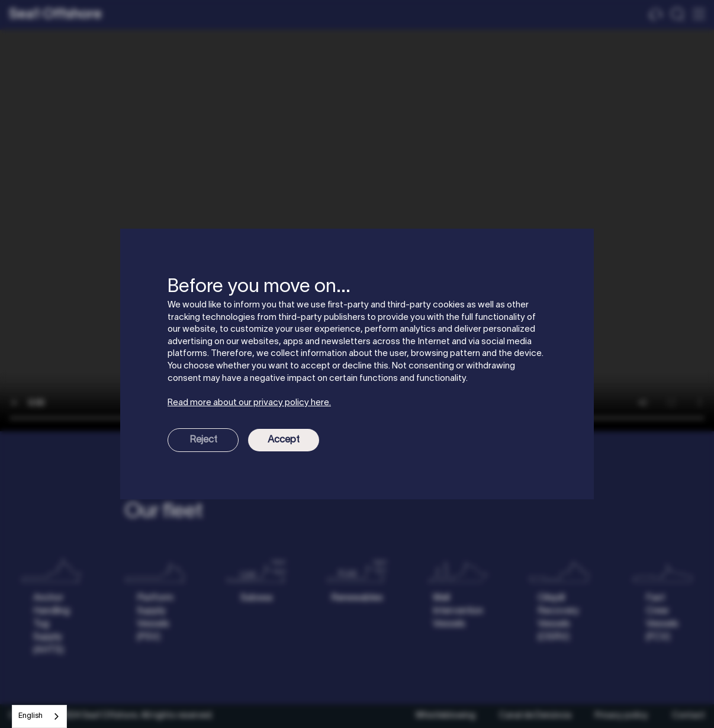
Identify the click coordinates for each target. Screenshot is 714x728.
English (30, 716)
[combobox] (39, 716)
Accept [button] (284, 440)
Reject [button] (203, 440)
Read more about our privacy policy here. (249, 403)
